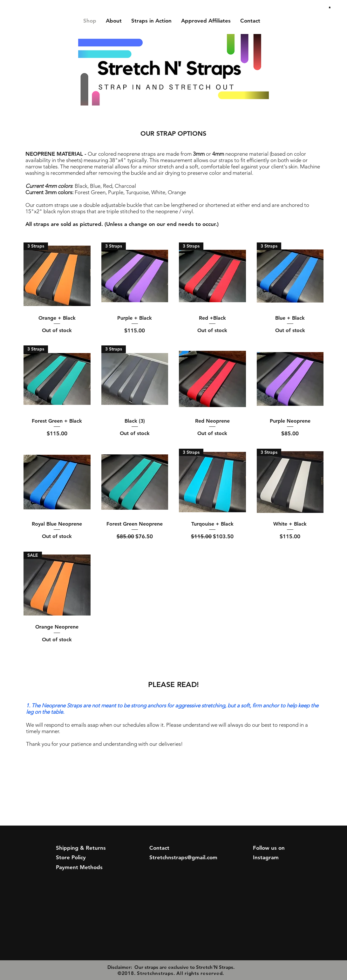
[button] (330, 7)
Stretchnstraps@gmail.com (183, 857)
